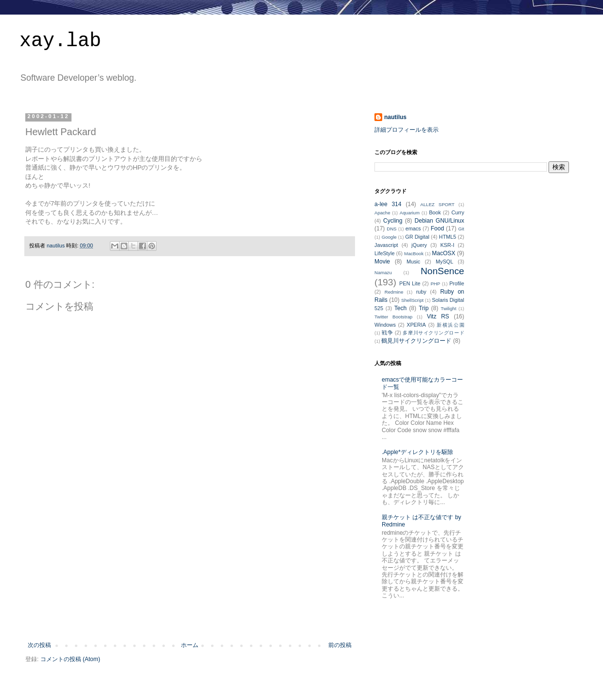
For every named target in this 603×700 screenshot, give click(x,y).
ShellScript (412, 300)
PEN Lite (410, 283)
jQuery (419, 245)
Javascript (386, 245)
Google (389, 237)
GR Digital (417, 237)
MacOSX (443, 253)
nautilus (395, 117)
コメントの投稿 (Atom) (70, 659)
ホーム (190, 645)
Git (461, 229)
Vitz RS (438, 316)
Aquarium (410, 213)
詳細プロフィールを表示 (407, 130)
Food (437, 228)
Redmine (394, 292)
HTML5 (448, 237)
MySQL (444, 262)
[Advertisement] (190, 581)
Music (413, 262)
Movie (382, 262)
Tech (400, 308)
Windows (385, 325)
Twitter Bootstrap (393, 317)
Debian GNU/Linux (440, 221)
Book (435, 212)
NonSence (443, 271)
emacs (413, 228)
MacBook (414, 254)
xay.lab (60, 41)
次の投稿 (39, 645)
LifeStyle (384, 253)
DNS (391, 229)
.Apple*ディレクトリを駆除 (417, 452)
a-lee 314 (388, 204)
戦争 (387, 332)
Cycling (393, 221)
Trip (424, 308)
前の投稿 (340, 645)
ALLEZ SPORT (437, 204)
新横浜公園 (450, 325)
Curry (458, 212)
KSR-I (447, 245)
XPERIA (416, 325)
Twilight (448, 308)
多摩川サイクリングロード (433, 333)
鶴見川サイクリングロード (416, 341)
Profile (457, 283)
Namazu (383, 272)
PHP (435, 284)
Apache (382, 213)
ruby (421, 292)
